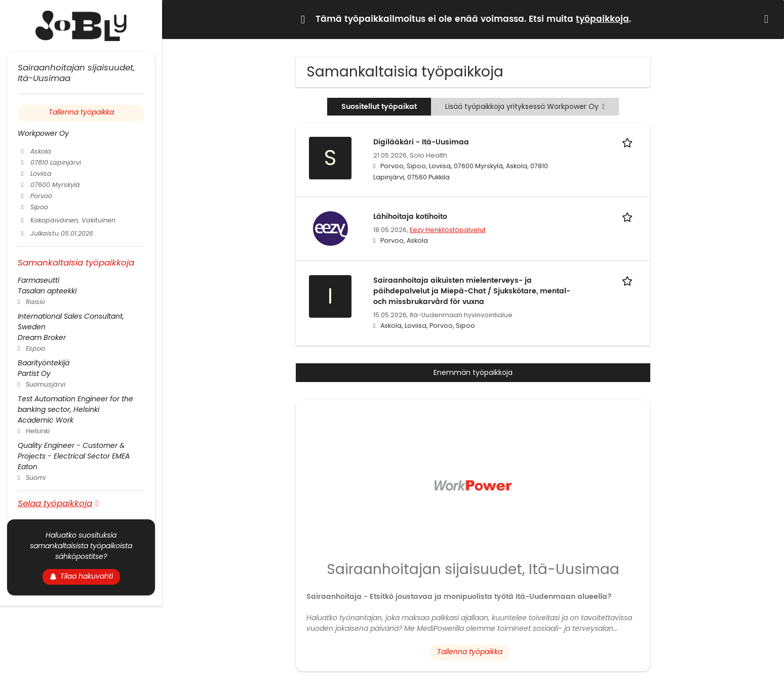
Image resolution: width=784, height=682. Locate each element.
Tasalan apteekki (47, 291)
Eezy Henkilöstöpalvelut (448, 230)
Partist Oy (34, 373)
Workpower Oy (43, 133)
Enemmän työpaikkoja (473, 372)
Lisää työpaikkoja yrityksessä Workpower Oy (525, 106)
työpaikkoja (602, 19)
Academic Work (46, 420)
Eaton (28, 467)
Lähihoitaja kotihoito (410, 217)
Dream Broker (42, 337)
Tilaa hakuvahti (81, 576)
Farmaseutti (38, 280)
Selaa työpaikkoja (55, 503)
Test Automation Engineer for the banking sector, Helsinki (75, 404)
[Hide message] (768, 19)
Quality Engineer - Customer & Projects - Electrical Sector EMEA (74, 451)
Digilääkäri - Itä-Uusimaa (421, 142)
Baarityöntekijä (44, 363)
